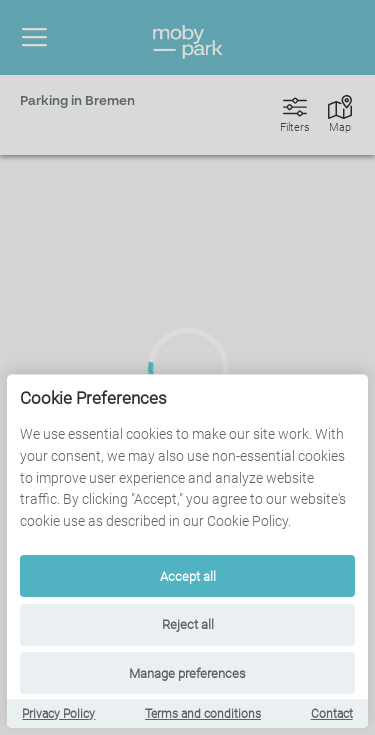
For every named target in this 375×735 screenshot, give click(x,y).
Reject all (188, 624)
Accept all (188, 576)
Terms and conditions (203, 714)
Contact (332, 714)
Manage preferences (187, 673)
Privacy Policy (58, 714)
